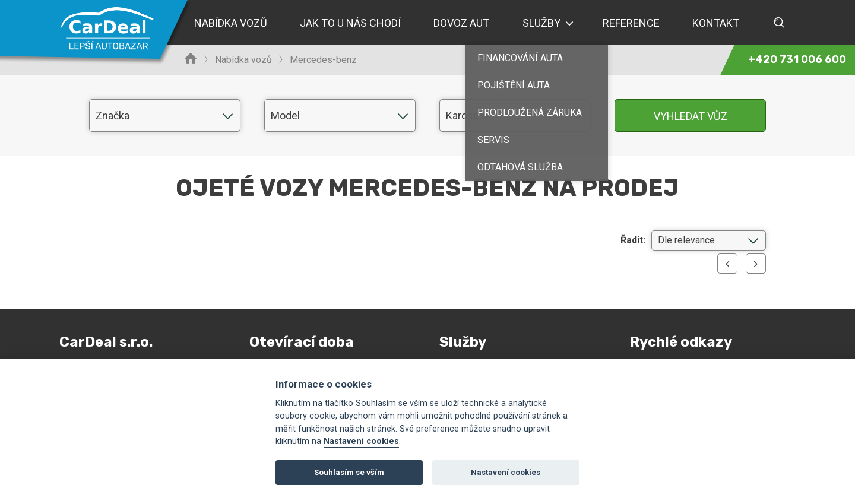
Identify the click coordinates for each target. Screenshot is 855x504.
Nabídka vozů (243, 60)
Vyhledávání (779, 22)
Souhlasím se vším (349, 472)
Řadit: (633, 240)
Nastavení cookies (361, 441)
